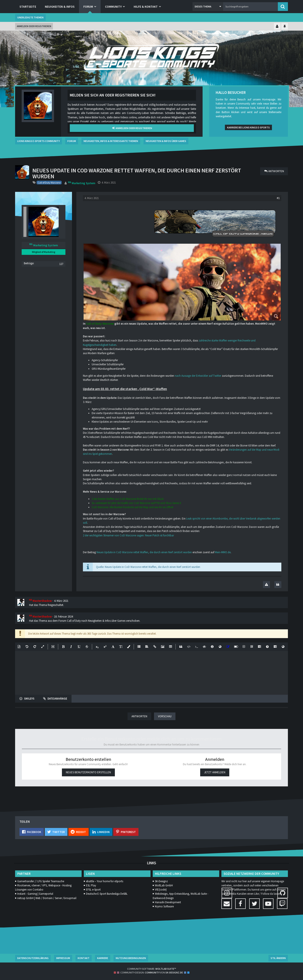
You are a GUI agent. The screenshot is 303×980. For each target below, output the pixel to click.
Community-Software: (151, 969)
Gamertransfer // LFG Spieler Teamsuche (41, 881)
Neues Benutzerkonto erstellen (88, 772)
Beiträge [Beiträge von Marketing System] (29, 263)
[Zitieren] (278, 585)
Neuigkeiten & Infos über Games (107, 621)
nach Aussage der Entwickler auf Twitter (198, 376)
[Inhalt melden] (266, 585)
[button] (208, 7)
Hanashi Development (168, 902)
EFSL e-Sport (93, 890)
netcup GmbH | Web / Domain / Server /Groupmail (47, 898)
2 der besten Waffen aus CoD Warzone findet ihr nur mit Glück (128, 499)
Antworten (139, 716)
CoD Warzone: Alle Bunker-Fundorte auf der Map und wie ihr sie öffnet (132, 507)
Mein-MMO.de (223, 552)
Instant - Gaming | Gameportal (35, 894)
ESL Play (91, 885)
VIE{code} (161, 890)
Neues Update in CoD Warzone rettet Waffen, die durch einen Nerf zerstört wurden (144, 552)
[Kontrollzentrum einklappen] (277, 27)
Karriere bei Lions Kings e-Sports (248, 127)
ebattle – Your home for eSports (105, 881)
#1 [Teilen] (278, 198)
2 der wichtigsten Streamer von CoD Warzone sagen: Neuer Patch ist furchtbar (128, 535)
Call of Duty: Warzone (100, 324)
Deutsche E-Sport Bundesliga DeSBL (107, 894)
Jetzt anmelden (215, 772)
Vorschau (165, 716)
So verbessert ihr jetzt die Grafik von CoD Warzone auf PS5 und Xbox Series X (136, 503)
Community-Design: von (152, 972)
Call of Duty (74, 621)
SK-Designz (161, 881)
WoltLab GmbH (164, 885)
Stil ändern (278, 958)
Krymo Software (164, 906)
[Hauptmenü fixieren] (285, 27)
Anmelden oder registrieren (34, 26)
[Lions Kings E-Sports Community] (151, 58)
